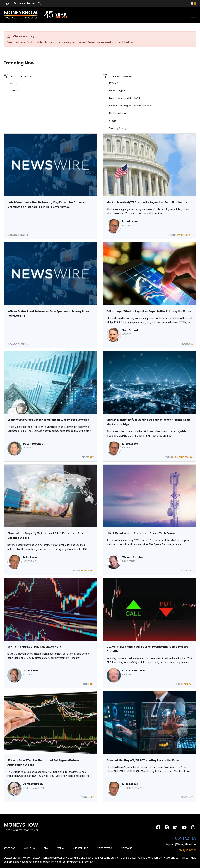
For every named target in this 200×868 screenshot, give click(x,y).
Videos (14, 83)
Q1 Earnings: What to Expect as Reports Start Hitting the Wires (149, 311)
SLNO (181, 457)
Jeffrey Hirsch (33, 784)
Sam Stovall (130, 330)
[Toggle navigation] (193, 15)
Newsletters (104, 848)
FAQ (46, 848)
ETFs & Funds (116, 83)
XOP (187, 235)
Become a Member (24, 3)
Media (60, 848)
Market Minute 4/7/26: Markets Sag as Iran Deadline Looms (147, 202)
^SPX (92, 684)
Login (7, 3)
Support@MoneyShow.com (181, 844)
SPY (178, 235)
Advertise (9, 848)
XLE (191, 235)
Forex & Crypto (117, 91)
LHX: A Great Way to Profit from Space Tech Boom (141, 533)
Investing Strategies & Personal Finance (131, 106)
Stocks (113, 121)
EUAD (83, 571)
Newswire (127, 848)
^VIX (191, 684)
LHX (191, 571)
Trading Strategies (119, 128)
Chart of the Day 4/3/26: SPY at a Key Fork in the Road (143, 760)
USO (182, 235)
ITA (88, 571)
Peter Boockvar (34, 444)
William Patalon (133, 557)
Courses (15, 91)
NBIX (176, 457)
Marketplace (80, 848)
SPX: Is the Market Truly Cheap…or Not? (34, 647)
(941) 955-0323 (188, 850)
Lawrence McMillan (135, 670)
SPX (191, 344)
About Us (29, 848)
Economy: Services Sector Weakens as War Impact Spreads (48, 420)
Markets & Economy (120, 113)
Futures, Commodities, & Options (127, 98)
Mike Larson (130, 221)
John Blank (31, 670)
